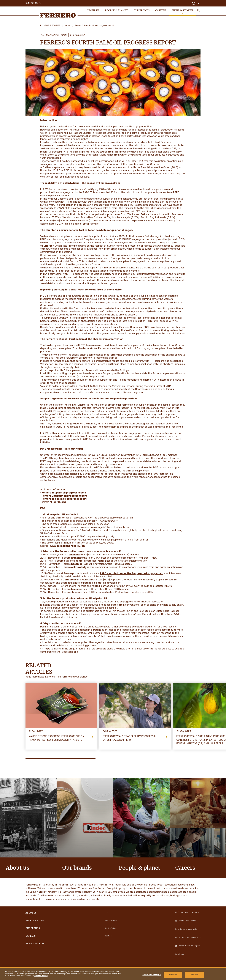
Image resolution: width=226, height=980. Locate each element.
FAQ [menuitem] (106, 913)
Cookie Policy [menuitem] (110, 928)
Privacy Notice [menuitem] (111, 920)
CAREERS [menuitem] (161, 11)
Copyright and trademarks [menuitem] (186, 929)
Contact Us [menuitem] (33, 3)
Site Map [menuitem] (108, 936)
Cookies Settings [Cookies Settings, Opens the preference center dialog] (152, 975)
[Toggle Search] (199, 11)
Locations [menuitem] (179, 954)
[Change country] (196, 3)
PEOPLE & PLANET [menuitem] (117, 11)
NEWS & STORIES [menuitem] (183, 11)
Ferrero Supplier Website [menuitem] (187, 912)
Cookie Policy (41, 976)
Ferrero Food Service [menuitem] (185, 921)
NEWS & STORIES (52, 26)
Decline (173, 975)
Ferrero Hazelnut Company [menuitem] (188, 946)
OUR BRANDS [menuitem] (142, 11)
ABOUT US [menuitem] (93, 11)
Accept (194, 975)
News (68, 26)
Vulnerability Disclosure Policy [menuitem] (188, 937)
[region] (113, 974)
